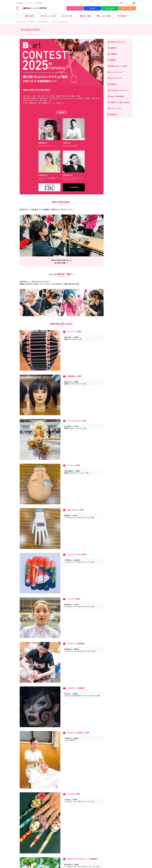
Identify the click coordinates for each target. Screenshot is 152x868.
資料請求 (92, 8)
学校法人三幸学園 (22, 22)
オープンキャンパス (75, 8)
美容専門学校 (33, 22)
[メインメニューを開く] (18, 8)
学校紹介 (55, 22)
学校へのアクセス (127, 8)
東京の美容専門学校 (44, 22)
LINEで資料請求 (110, 8)
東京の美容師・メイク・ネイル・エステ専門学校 (29, 3)
